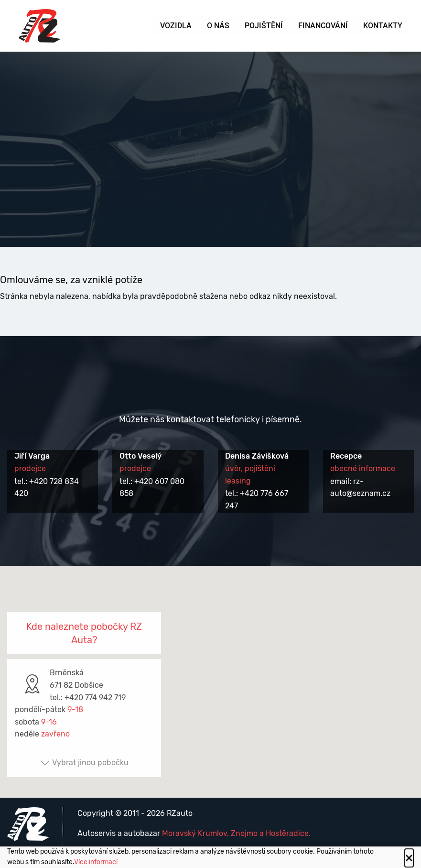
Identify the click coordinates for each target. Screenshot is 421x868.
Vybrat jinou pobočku (84, 763)
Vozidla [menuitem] (176, 26)
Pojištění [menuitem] (264, 26)
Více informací (96, 862)
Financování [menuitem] (323, 26)
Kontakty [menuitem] (383, 26)
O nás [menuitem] (218, 26)
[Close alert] (409, 858)
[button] (211, 673)
